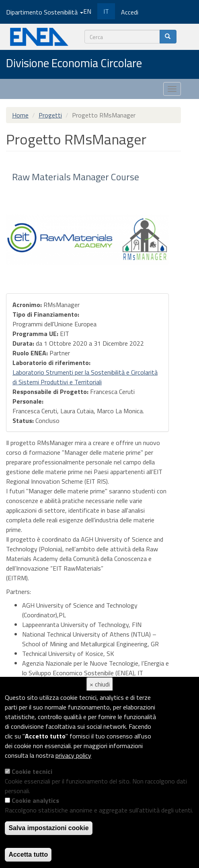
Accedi (130, 12)
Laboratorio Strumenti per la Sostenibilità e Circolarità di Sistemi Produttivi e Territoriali (85, 377)
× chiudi (100, 684)
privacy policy (73, 755)
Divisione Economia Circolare (74, 64)
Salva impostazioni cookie (48, 828)
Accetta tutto (28, 855)
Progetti (50, 115)
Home (20, 115)
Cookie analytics (35, 800)
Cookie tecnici (32, 771)
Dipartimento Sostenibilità (45, 12)
